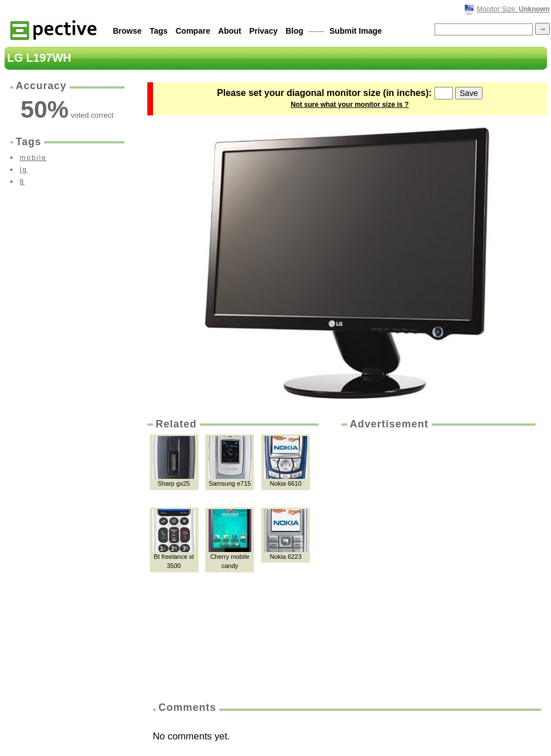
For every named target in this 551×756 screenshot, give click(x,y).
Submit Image (356, 31)
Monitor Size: (513, 9)
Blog (294, 31)
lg (24, 170)
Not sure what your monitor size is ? (350, 105)
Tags (159, 31)
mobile (33, 158)
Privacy (263, 31)
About (230, 31)
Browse (128, 31)
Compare (193, 31)
